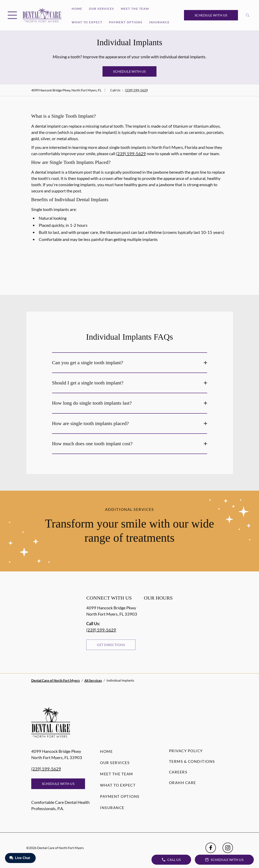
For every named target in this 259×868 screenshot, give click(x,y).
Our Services (102, 9)
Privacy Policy (186, 751)
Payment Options (126, 22)
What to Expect (87, 22)
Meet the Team (135, 9)
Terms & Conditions (192, 761)
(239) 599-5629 (136, 90)
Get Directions (111, 645)
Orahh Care (183, 783)
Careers (178, 772)
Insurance (159, 22)
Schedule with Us (211, 15)
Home (77, 9)
